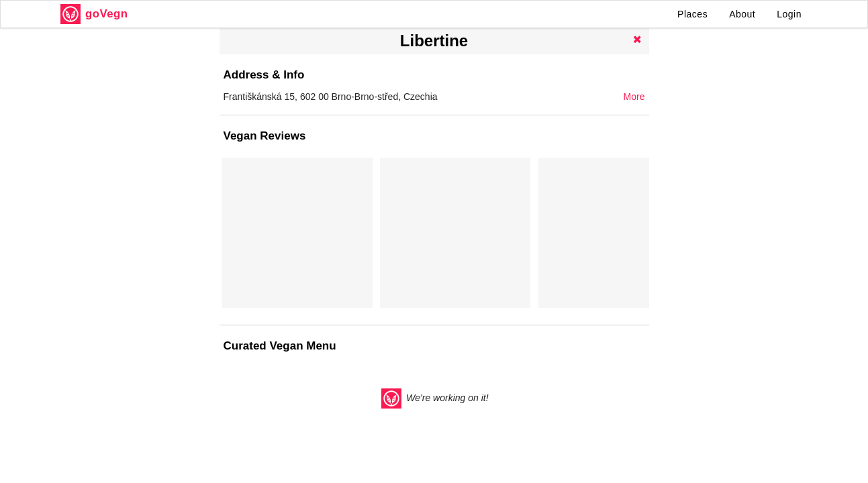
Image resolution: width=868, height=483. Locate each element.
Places (692, 14)
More (634, 97)
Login (789, 14)
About (742, 14)
